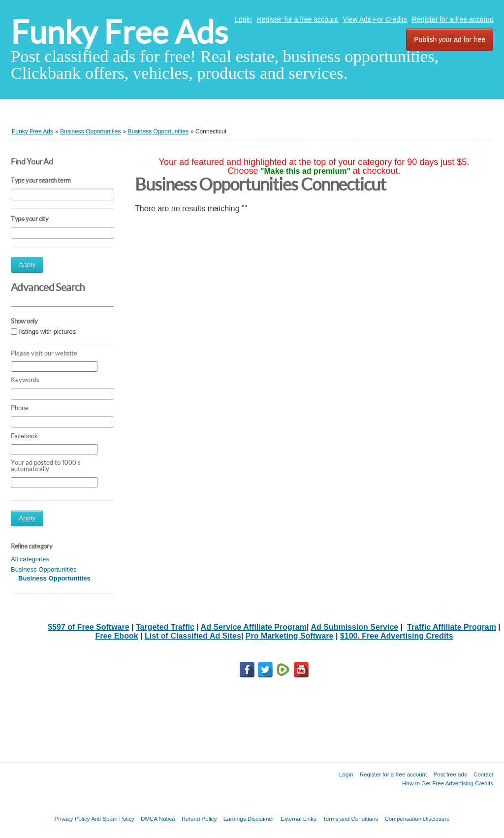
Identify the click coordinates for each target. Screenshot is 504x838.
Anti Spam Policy (113, 819)
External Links (299, 819)
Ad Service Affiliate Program (254, 627)
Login (243, 19)
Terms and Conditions (350, 819)
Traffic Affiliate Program (452, 627)
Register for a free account (298, 19)
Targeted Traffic (165, 627)
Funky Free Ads (119, 32)
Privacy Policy (72, 819)
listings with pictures (48, 332)
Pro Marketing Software (290, 636)
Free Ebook (116, 636)
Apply (27, 265)
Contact (483, 774)
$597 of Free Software (88, 627)
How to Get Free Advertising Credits (448, 783)
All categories (30, 559)
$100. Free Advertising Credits (397, 636)
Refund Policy (199, 819)
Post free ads (450, 774)
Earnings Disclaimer (249, 819)
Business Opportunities (44, 569)
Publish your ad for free (450, 39)
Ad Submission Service (354, 627)
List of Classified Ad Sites (193, 636)
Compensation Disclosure (417, 819)
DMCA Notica (158, 819)
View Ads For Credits (375, 19)
